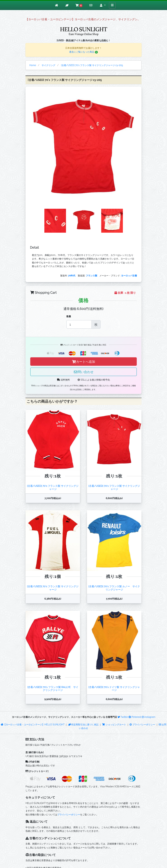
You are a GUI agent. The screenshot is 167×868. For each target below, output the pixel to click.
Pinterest (135, 717)
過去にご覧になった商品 (83, 52)
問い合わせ (83, 372)
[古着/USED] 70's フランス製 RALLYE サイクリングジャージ (53, 689)
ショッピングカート (114, 724)
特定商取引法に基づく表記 (83, 724)
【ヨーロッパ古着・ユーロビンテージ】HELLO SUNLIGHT (33, 724)
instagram (149, 717)
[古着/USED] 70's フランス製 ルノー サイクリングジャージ (114, 588)
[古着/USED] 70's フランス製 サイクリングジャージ (53, 487)
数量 (69, 316)
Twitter (123, 717)
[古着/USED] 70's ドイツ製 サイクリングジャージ (114, 689)
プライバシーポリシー (142, 724)
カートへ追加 (83, 362)
